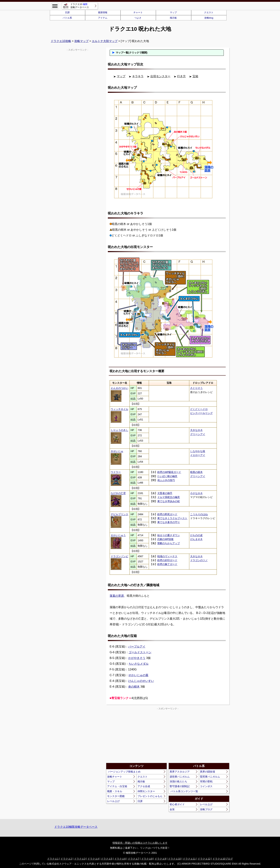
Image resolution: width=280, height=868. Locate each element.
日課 (67, 12)
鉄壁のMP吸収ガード (169, 472)
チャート (138, 12)
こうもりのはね (199, 514)
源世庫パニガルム (180, 777)
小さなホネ (196, 493)
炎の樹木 (134, 687)
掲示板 (173, 18)
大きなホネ (196, 430)
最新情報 (103, 12)
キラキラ (138, 76)
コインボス (206, 786)
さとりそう (196, 388)
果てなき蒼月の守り (169, 522)
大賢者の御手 (165, 493)
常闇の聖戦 (206, 781)
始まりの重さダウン (169, 535)
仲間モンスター (146, 791)
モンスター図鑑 (116, 796)
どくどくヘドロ (199, 409)
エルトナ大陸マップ (105, 41)
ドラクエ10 (174, 859)
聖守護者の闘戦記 (180, 786)
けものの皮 (196, 535)
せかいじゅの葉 (138, 675)
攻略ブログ (206, 809)
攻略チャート (115, 777)
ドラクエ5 (107, 859)
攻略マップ (81, 41)
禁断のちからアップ (169, 543)
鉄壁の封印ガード (167, 560)
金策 (172, 809)
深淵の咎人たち (178, 781)
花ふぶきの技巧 (166, 480)
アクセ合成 (144, 786)
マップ (173, 12)
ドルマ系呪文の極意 (169, 497)
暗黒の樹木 (196, 472)
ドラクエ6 (120, 859)
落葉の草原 (117, 596)
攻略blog (209, 18)
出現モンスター (160, 76)
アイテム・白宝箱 (117, 786)
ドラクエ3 (80, 859)
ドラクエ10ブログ (223, 859)
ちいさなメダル (139, 664)
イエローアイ (198, 455)
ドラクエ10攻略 (61, 41)
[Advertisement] (137, 736)
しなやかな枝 (198, 451)
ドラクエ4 (93, 859)
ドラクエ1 (53, 859)
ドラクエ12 (204, 859)
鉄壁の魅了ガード (167, 564)
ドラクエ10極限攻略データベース (76, 827)
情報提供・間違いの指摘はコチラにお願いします (140, 843)
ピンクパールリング (201, 413)
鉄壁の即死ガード (167, 514)
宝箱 (195, 76)
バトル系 (67, 18)
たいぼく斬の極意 (167, 476)
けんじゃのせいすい (141, 681)
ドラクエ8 (147, 859)
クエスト (209, 12)
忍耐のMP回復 (165, 539)
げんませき (196, 539)
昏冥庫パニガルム (210, 777)
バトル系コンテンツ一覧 (184, 791)
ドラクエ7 (134, 859)
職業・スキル (115, 791)
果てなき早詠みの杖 (169, 501)
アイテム (103, 18)
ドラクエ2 (66, 859)
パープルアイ (137, 647)
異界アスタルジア (180, 772)
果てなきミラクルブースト (172, 518)
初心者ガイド (177, 804)
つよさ (138, 18)
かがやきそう (137, 658)
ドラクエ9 (160, 859)
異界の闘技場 (207, 772)
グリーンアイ (198, 434)
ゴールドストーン (140, 652)
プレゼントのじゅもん (150, 796)
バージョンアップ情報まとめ (124, 772)
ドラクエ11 (189, 859)
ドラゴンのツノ (199, 560)
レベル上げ (113, 801)
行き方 (181, 76)
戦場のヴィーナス (167, 556)
